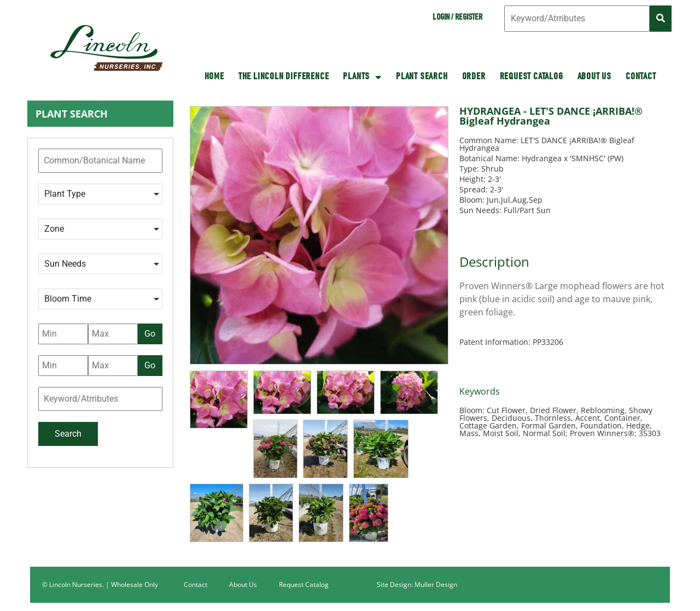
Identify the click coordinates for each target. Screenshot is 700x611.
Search (68, 434)
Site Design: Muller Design (417, 584)
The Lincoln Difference (284, 77)
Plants (362, 77)
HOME (214, 77)
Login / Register (457, 18)
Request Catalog (532, 77)
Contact (641, 77)
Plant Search (422, 77)
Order (474, 77)
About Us (594, 77)
